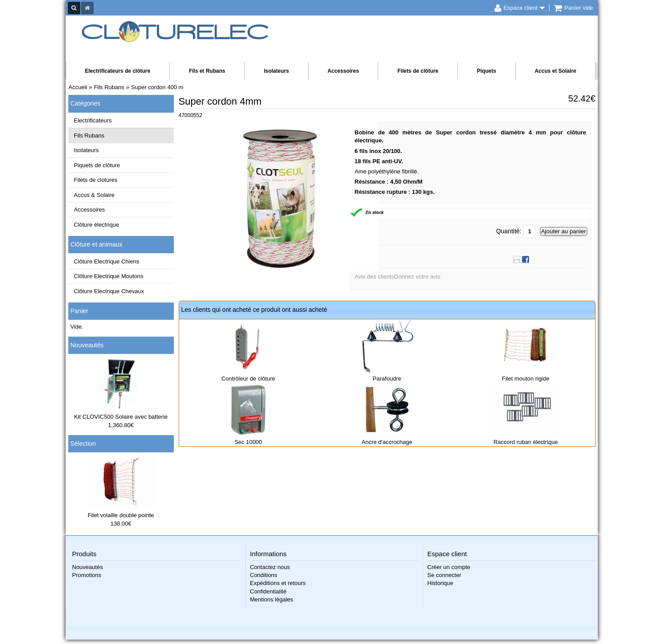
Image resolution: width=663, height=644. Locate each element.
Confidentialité (268, 591)
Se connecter (445, 575)
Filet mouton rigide (526, 379)
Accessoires (343, 71)
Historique (441, 583)
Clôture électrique (97, 225)
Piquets (486, 71)
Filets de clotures (96, 180)
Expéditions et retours (278, 583)
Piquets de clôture (97, 165)
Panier (79, 311)
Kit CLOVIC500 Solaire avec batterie (121, 417)
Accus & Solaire (94, 195)
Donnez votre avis (417, 277)
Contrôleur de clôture (248, 379)
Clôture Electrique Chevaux (109, 291)
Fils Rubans (89, 135)
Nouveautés (87, 345)
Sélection (83, 444)
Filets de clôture (418, 71)
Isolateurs (277, 71)
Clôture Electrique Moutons (109, 276)
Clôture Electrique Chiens (107, 261)
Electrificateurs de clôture (118, 71)
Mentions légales (272, 599)
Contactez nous (270, 567)
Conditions (264, 575)
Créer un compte (449, 567)
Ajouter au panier (564, 231)
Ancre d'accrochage (387, 442)
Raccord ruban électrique (526, 442)
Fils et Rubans (207, 71)
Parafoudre (387, 379)
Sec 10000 (248, 442)
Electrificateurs (93, 120)
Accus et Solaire (555, 71)
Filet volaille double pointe (121, 515)
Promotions (87, 575)
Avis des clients (375, 277)
